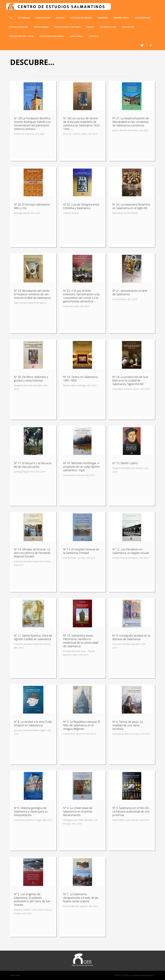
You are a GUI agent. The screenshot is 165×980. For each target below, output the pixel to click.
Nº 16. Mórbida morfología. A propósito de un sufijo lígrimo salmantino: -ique (81, 467)
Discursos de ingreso (81, 18)
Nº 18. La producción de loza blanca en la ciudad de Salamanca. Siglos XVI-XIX (130, 380)
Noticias (60, 18)
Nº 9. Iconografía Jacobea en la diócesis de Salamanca (131, 637)
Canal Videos (76, 36)
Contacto (94, 36)
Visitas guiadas (41, 27)
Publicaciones (43, 18)
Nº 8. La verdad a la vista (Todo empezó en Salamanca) (33, 723)
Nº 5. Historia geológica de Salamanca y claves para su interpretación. (31, 811)
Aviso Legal (15, 975)
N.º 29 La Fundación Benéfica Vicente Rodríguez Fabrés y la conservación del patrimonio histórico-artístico (32, 124)
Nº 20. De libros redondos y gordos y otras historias (31, 379)
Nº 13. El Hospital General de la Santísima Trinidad (81, 551)
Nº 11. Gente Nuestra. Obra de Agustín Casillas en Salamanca (33, 637)
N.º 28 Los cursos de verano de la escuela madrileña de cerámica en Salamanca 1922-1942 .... (82, 124)
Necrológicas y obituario (67, 27)
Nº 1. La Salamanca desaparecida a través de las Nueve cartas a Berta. (81, 898)
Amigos (90, 27)
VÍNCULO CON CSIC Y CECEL (21, 36)
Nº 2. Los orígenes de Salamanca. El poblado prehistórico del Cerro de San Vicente (32, 899)
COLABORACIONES (108, 27)
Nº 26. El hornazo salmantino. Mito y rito (32, 206)
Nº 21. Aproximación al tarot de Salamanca (130, 292)
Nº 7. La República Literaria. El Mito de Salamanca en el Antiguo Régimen (82, 725)
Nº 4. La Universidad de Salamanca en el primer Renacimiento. (78, 811)
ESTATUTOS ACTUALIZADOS (52, 36)
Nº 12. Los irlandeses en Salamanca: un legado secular (131, 551)
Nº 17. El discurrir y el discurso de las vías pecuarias (33, 465)
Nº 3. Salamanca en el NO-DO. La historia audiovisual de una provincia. (131, 811)
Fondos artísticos (18, 27)
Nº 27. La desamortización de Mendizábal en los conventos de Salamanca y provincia (131, 122)
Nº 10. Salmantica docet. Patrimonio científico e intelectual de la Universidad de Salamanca (81, 641)
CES (11, 18)
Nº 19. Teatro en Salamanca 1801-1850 (80, 379)
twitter (151, 46)
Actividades (24, 18)
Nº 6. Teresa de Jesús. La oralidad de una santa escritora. (128, 725)
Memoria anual (121, 18)
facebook (142, 46)
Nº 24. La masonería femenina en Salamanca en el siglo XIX (131, 206)
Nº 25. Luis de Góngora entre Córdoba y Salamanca (81, 206)
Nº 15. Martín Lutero (125, 463)
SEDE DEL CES (128, 27)
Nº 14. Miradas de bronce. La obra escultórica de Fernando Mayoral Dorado (32, 553)
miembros (103, 18)
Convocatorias (143, 18)
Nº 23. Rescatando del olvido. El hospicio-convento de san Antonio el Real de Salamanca (32, 294)
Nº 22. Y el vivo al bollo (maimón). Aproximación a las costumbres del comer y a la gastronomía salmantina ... (81, 296)
